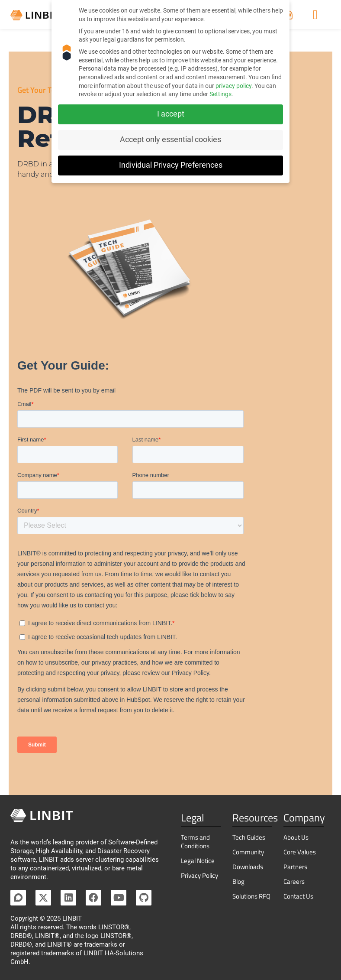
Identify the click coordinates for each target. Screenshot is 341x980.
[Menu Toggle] (315, 16)
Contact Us (298, 896)
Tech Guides (249, 837)
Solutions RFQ (251, 896)
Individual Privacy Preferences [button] (171, 165)
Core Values (300, 852)
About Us (296, 837)
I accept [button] (171, 114)
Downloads (248, 867)
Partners (295, 867)
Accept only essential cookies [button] (170, 140)
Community (248, 852)
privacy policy (233, 86)
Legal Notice (198, 861)
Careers (294, 881)
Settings (220, 94)
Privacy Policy (199, 875)
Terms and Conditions (195, 842)
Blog (238, 881)
